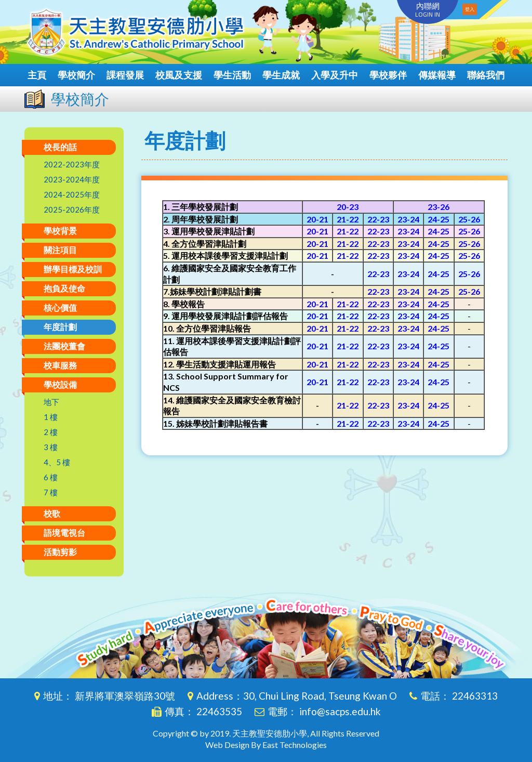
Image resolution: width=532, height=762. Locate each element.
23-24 (408, 219)
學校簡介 (76, 75)
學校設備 (60, 384)
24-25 (438, 219)
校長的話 (60, 147)
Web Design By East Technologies (266, 745)
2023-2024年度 (72, 179)
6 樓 (51, 477)
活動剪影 (60, 552)
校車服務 (60, 365)
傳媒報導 (437, 75)
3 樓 (51, 447)
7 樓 (51, 492)
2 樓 (51, 432)
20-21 (317, 219)
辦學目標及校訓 (73, 269)
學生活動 (232, 75)
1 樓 (51, 417)
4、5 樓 (57, 462)
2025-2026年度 (72, 209)
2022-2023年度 (72, 164)
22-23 (378, 219)
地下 (51, 402)
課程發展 (125, 75)
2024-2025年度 (72, 194)
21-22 (348, 219)
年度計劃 (60, 327)
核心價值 (60, 307)
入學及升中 (335, 75)
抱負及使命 (64, 288)
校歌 (52, 513)
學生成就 (281, 75)
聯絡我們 (486, 75)
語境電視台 (64, 533)
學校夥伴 (388, 75)
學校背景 (60, 231)
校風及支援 (179, 75)
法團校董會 (64, 346)
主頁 (37, 75)
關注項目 (60, 250)
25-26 (469, 219)
